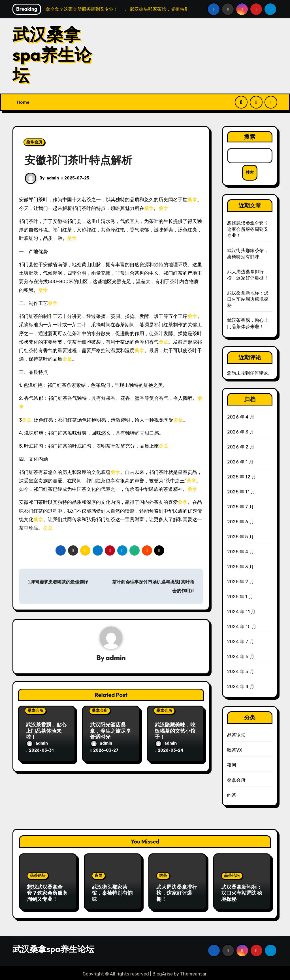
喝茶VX (235, 750)
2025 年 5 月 (240, 537)
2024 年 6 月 (241, 657)
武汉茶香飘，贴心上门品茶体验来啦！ (46, 731)
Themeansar (193, 972)
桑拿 (192, 200)
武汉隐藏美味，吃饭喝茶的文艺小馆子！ (175, 731)
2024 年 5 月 (241, 672)
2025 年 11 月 (241, 492)
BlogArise (163, 972)
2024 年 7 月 (241, 642)
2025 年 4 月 (241, 552)
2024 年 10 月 (242, 627)
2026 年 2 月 (241, 447)
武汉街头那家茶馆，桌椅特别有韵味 (112, 893)
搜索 (250, 137)
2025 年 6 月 (241, 522)
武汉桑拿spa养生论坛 (52, 55)
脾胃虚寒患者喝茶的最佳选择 (58, 582)
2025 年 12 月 (242, 477)
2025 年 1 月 (240, 597)
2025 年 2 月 (241, 582)
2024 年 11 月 (241, 612)
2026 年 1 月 (240, 462)
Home (23, 102)
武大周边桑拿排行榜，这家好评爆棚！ (177, 893)
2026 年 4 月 (241, 417)
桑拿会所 (34, 142)
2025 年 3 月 (240, 567)
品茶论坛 (236, 735)
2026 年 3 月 (241, 432)
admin (53, 178)
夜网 (232, 765)
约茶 (232, 795)
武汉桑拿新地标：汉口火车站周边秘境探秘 (248, 299)
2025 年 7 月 (240, 507)
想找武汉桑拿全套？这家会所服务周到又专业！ (248, 229)
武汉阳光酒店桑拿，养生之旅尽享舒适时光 (110, 731)
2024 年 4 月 (241, 687)
